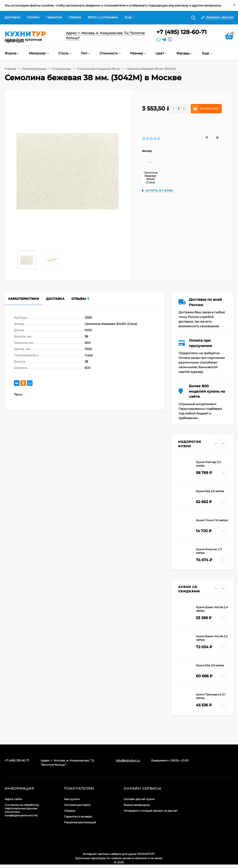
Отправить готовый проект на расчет (151, 811)
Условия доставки (77, 805)
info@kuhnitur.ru (128, 760)
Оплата (33, 17)
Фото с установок (103, 17)
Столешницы (61, 69)
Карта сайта (13, 799)
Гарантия (54, 17)
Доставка (12, 17)
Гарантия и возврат (78, 816)
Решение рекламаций (80, 822)
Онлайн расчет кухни (139, 799)
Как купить (72, 799)
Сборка (75, 17)
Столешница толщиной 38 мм (98, 69)
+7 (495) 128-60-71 (182, 32)
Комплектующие (34, 69)
